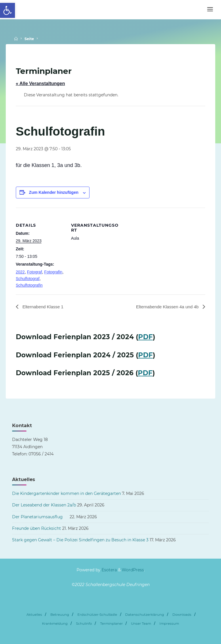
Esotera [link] (109, 570)
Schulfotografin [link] (29, 285)
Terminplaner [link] (112, 624)
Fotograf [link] (35, 272)
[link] (7, 10)
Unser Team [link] (141, 624)
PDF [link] (145, 337)
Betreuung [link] (60, 615)
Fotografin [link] (53, 272)
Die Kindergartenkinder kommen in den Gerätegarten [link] (66, 494)
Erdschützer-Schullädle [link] (97, 615)
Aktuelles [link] (34, 615)
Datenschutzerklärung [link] (145, 615)
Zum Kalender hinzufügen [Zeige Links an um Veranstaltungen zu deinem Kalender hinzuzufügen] (54, 192)
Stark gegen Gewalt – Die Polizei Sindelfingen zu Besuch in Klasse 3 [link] (80, 540)
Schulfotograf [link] (28, 279)
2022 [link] (20, 272)
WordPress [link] (133, 570)
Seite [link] (29, 39)
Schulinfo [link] (84, 624)
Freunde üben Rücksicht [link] (37, 528)
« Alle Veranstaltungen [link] (40, 83)
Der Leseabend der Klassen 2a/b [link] (44, 505)
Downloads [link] (182, 615)
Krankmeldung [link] (55, 624)
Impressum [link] (169, 624)
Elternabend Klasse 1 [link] (44, 307)
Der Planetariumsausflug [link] (40, 517)
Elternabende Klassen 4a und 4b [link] (166, 307)
